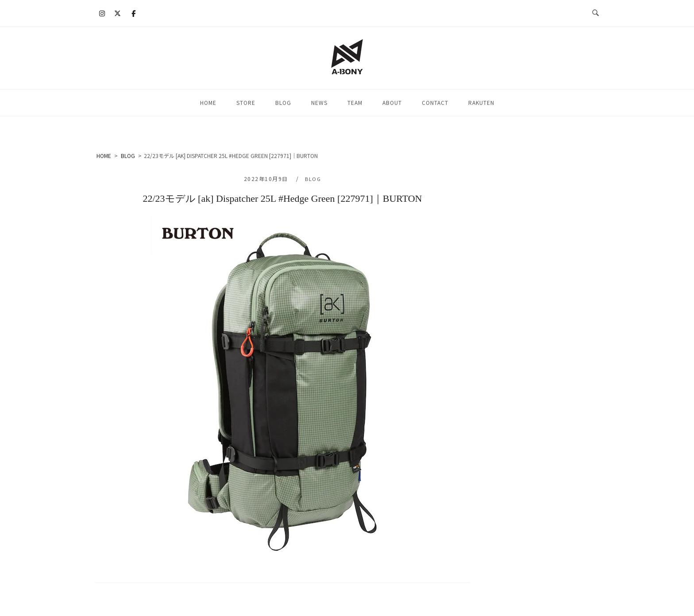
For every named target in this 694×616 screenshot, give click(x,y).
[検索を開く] (596, 13)
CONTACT (435, 102)
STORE (246, 102)
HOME (208, 102)
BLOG (283, 102)
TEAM (355, 102)
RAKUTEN (481, 102)
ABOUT (392, 102)
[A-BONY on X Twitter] (118, 13)
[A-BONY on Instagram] (102, 13)
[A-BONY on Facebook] (133, 13)
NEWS (319, 102)
